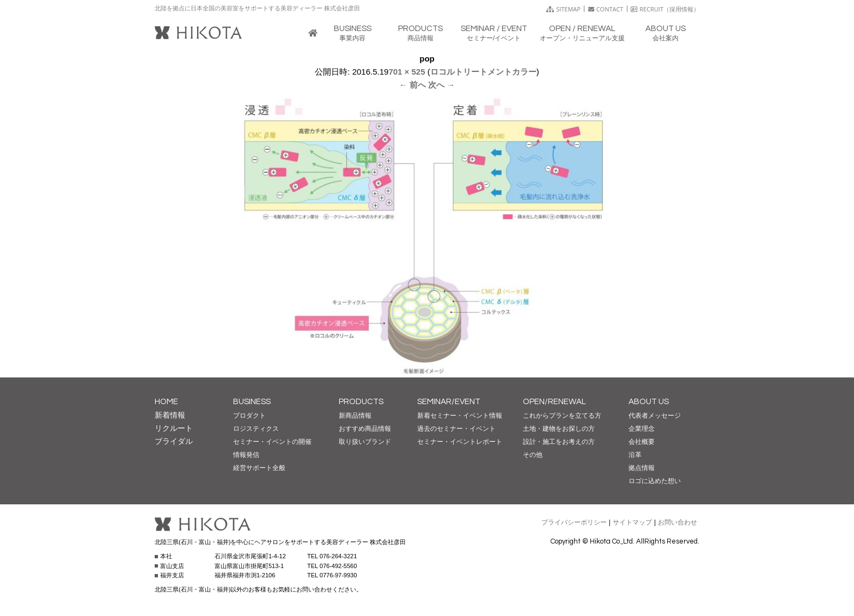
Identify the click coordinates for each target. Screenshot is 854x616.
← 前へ (413, 85)
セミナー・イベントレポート (460, 442)
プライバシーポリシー (574, 522)
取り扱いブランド (365, 442)
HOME (166, 402)
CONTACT (606, 9)
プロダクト (249, 416)
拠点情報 (642, 468)
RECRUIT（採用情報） (665, 9)
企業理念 (642, 429)
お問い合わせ (678, 522)
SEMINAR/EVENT (449, 402)
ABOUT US (649, 402)
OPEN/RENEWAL (554, 402)
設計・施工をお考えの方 (559, 442)
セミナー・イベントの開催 (272, 442)
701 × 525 (407, 72)
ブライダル (174, 441)
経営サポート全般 (259, 468)
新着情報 (170, 415)
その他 (533, 455)
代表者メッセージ (655, 416)
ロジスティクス (256, 429)
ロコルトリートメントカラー (483, 72)
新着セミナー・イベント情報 (460, 416)
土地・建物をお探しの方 (559, 429)
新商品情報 (355, 416)
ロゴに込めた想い (655, 481)
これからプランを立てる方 (562, 416)
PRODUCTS (361, 402)
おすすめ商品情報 (365, 429)
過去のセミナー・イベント (456, 429)
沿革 (635, 455)
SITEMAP (563, 9)
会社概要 (642, 442)
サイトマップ (632, 522)
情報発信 (246, 455)
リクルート (174, 428)
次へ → (441, 85)
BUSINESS (252, 402)
